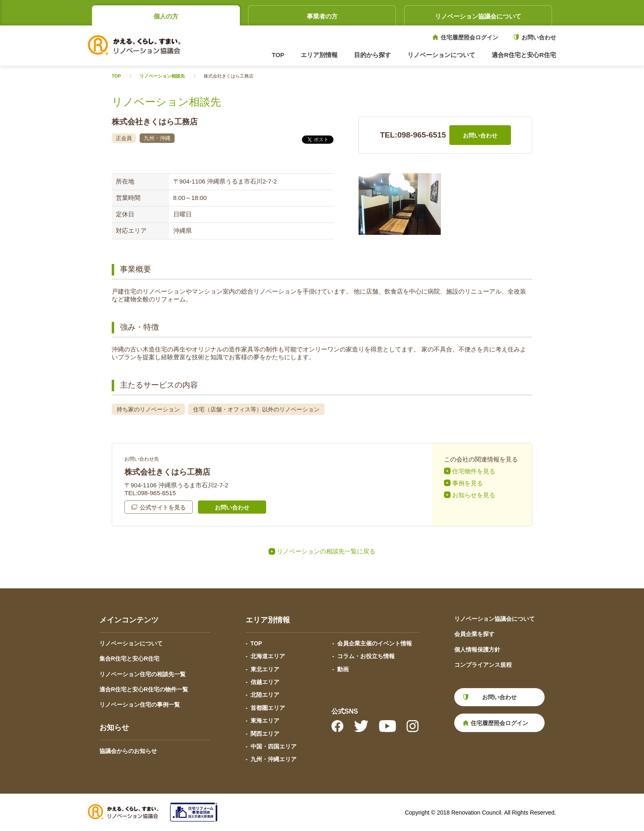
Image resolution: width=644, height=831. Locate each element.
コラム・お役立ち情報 (366, 656)
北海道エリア (268, 656)
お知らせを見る (474, 495)
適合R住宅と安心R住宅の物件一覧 (144, 689)
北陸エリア (265, 695)
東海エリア (265, 721)
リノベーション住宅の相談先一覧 (143, 674)
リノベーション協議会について (478, 16)
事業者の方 (322, 16)
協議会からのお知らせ (128, 751)
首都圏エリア (268, 708)
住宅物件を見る (474, 471)
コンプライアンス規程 (483, 665)
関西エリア (265, 734)
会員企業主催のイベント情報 (375, 643)
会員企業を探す (474, 634)
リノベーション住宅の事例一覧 (140, 705)
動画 (343, 669)
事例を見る (468, 483)
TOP (278, 55)
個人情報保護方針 (477, 650)
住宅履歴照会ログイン (469, 37)
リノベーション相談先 (162, 76)
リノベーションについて (131, 643)
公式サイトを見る (163, 507)
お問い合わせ (539, 37)
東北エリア (265, 669)
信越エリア (265, 682)
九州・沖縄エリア (274, 759)
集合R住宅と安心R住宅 (129, 659)
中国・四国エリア (274, 746)
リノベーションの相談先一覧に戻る (326, 551)
